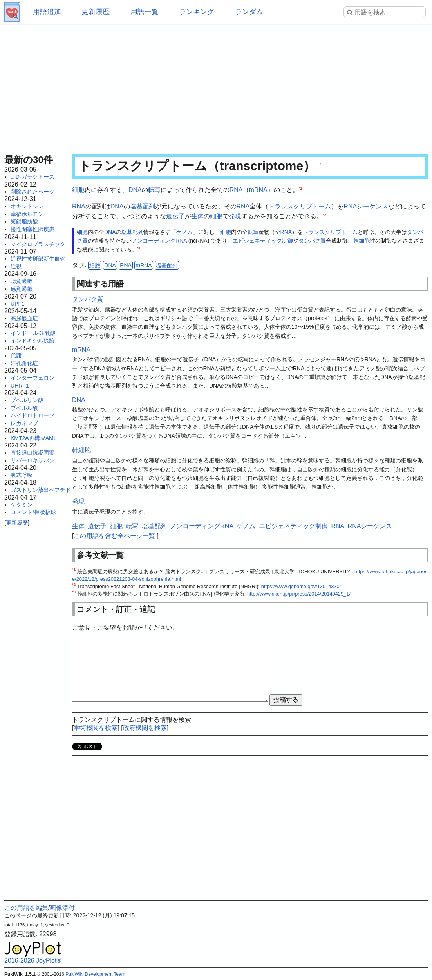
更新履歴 (96, 12)
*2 (324, 215)
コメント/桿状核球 (33, 512)
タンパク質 (312, 241)
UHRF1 (20, 386)
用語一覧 (145, 12)
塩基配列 (143, 206)
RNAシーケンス (366, 206)
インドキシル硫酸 (33, 341)
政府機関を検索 (145, 728)
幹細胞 (362, 241)
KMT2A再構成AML (33, 438)
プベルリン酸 (27, 400)
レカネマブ (24, 423)
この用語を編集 (26, 908)
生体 (197, 216)
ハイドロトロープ (33, 415)
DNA (135, 190)
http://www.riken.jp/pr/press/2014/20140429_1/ (299, 594)
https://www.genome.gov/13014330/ (301, 586)
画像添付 (62, 908)
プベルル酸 (24, 408)
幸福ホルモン (27, 214)
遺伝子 (175, 216)
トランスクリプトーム (300, 206)
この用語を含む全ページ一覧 (114, 536)
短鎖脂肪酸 (24, 221)
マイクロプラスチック (38, 244)
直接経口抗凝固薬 (33, 453)
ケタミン (22, 505)
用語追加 (47, 12)
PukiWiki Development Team (95, 974)
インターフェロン (33, 378)
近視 (16, 266)
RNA (236, 190)
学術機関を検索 (96, 728)
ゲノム (184, 232)
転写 (154, 190)
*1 (301, 188)
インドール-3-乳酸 (33, 333)
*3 (139, 248)
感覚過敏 (22, 289)
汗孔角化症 (24, 363)
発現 (235, 216)
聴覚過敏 (22, 281)
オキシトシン (27, 206)
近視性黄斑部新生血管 (38, 259)
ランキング (197, 12)
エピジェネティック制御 (263, 241)
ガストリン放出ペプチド (41, 490)
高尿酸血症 (24, 318)
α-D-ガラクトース (33, 177)
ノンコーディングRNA (159, 241)
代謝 (16, 355)
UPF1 (18, 304)
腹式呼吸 (22, 475)
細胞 (78, 190)
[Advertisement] (216, 86)
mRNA (258, 190)
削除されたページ (33, 192)
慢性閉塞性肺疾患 (33, 229)
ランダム (249, 12)
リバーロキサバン (33, 460)
